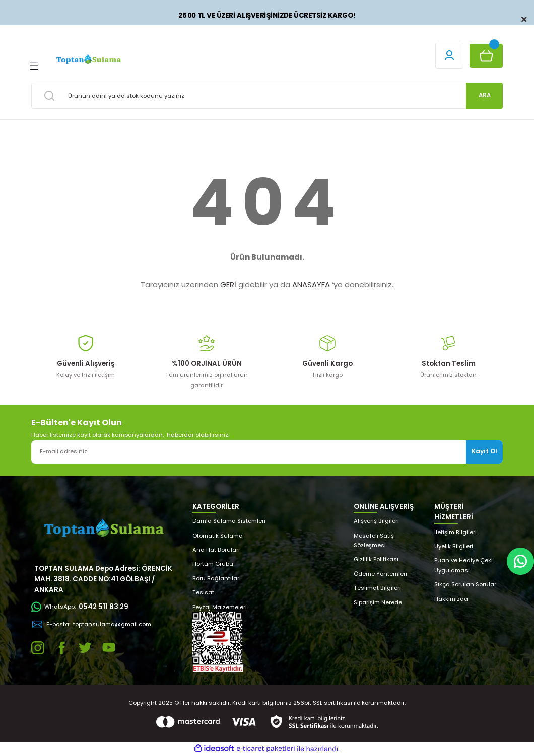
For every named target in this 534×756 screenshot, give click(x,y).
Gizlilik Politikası (376, 559)
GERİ (228, 285)
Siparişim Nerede (378, 602)
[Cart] (486, 56)
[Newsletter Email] (267, 452)
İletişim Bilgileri (455, 532)
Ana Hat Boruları (216, 550)
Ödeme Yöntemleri (380, 574)
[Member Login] (449, 56)
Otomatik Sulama (218, 536)
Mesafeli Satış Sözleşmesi (374, 540)
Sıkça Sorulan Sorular (465, 584)
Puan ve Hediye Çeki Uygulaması (463, 565)
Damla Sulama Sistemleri (229, 521)
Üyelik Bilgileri (454, 546)
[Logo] (88, 59)
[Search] (267, 96)
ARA (485, 95)
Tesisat (203, 592)
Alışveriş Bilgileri (376, 521)
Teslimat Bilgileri (377, 588)
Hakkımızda (451, 599)
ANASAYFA (311, 285)
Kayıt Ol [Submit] (484, 451)
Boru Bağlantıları (217, 578)
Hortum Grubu (213, 564)
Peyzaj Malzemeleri (220, 607)
